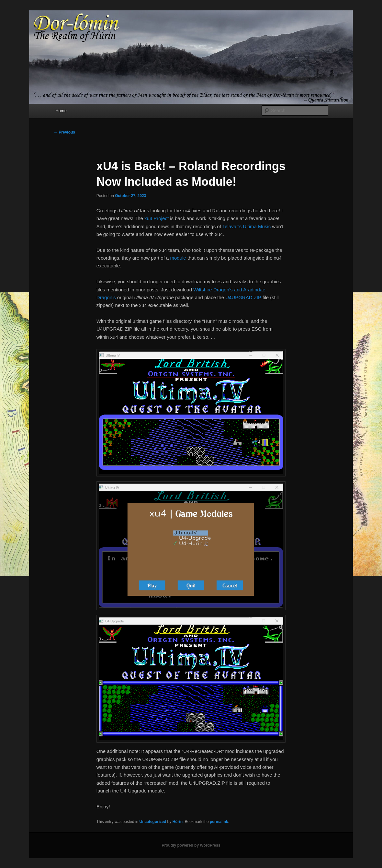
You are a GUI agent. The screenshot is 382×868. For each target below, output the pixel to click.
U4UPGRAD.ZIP (243, 297)
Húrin (178, 822)
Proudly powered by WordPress (191, 845)
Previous (64, 132)
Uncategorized (153, 822)
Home (61, 111)
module (178, 258)
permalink (219, 822)
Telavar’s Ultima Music (247, 226)
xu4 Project (157, 218)
